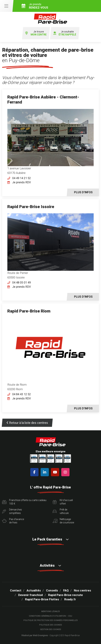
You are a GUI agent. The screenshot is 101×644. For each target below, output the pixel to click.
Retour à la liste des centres (27, 423)
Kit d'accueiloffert (63, 502)
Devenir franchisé (31, 595)
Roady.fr (70, 599)
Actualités (34, 590)
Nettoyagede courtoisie (63, 521)
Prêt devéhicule (61, 511)
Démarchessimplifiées (12, 511)
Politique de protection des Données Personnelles (51, 620)
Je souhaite (65, 33)
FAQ (66, 590)
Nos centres (82, 590)
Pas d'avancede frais (13, 521)
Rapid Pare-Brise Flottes (42, 599)
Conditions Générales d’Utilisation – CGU (50, 616)
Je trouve (36, 33)
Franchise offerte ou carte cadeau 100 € (24, 502)
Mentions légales (51, 611)
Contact (16, 590)
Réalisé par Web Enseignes (35, 635)
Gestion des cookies (51, 629)
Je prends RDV (22, 182)
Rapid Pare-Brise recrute (65, 595)
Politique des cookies (51, 625)
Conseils (52, 590)
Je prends (60, 6)
